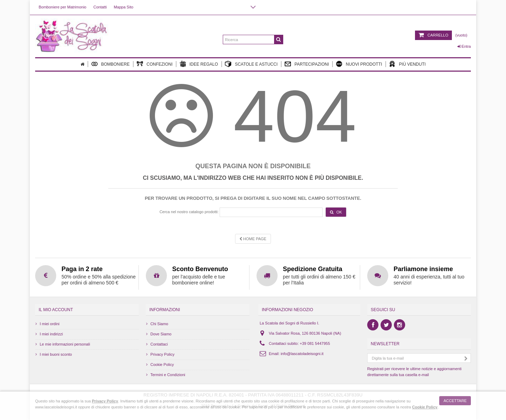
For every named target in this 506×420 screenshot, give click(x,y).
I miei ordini (50, 324)
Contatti (100, 7)
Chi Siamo (159, 324)
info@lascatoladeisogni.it (302, 354)
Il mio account (56, 310)
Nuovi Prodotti (359, 64)
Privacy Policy (162, 354)
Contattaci (159, 344)
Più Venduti (407, 64)
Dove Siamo (161, 334)
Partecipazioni (307, 64)
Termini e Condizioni (168, 375)
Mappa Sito (124, 7)
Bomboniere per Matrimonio (63, 7)
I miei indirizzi (51, 334)
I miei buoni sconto (56, 354)
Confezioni (155, 64)
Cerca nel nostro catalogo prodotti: (189, 212)
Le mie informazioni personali (65, 344)
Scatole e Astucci (251, 64)
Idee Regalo (199, 64)
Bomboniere (111, 64)
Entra (464, 46)
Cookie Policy (162, 365)
